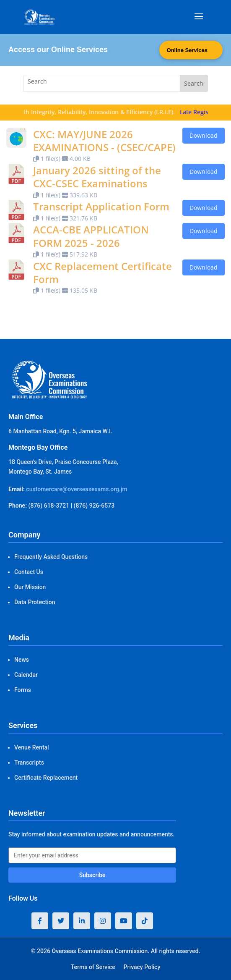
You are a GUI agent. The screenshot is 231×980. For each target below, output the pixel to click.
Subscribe (92, 875)
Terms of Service (93, 967)
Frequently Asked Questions (51, 557)
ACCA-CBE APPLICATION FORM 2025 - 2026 (91, 236)
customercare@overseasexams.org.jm (77, 489)
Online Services (187, 50)
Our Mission (30, 587)
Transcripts (29, 763)
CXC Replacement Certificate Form (103, 273)
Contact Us (29, 572)
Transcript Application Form (101, 206)
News (22, 660)
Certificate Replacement (46, 778)
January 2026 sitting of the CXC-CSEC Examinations (97, 177)
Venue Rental (32, 747)
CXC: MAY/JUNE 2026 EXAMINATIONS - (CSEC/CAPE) (104, 141)
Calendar (26, 675)
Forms (23, 690)
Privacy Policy (142, 967)
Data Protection (35, 602)
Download (204, 135)
